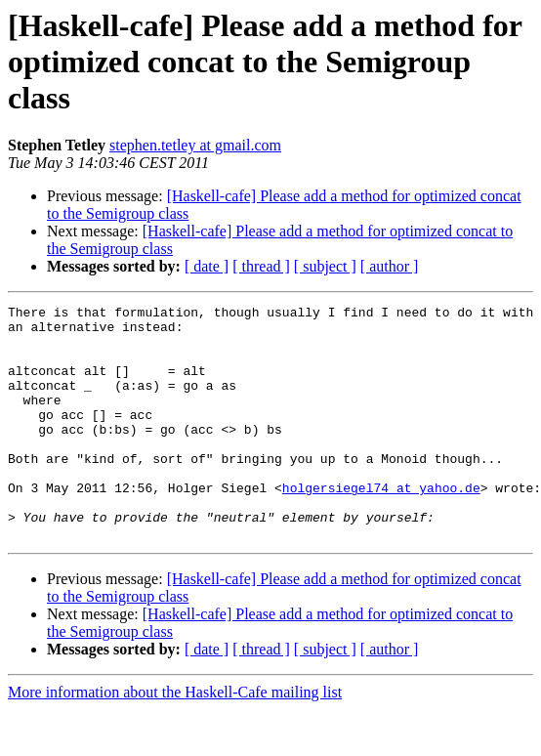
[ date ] (207, 266)
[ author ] (390, 266)
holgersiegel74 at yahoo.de (381, 525)
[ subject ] (325, 266)
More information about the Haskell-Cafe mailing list (175, 739)
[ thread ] (261, 266)
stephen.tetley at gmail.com (195, 145)
